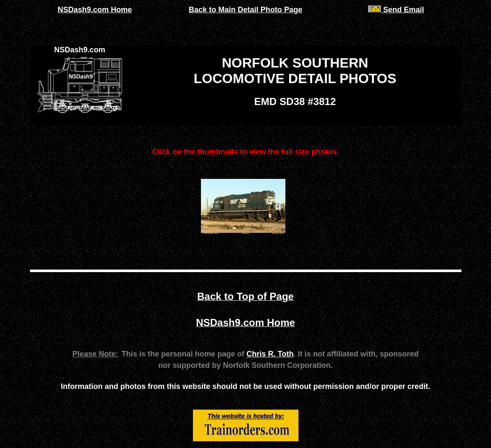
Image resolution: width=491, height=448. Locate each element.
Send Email (396, 10)
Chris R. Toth (270, 354)
